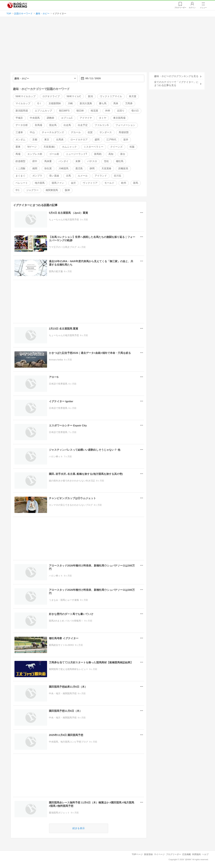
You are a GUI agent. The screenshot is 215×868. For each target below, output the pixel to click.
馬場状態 (124, 132)
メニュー (203, 8)
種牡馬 (120, 161)
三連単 (19, 132)
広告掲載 (187, 854)
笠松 (106, 161)
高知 (111, 154)
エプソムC (67, 118)
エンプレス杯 (35, 154)
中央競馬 (35, 118)
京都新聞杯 (55, 104)
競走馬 (53, 125)
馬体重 (48, 161)
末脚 (78, 161)
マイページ (159, 854)
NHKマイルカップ (26, 96)
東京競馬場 (119, 118)
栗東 (18, 147)
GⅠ (39, 104)
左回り (121, 111)
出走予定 (83, 125)
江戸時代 (111, 140)
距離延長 (123, 168)
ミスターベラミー (94, 147)
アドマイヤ (86, 118)
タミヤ (103, 118)
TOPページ (137, 854)
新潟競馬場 (22, 111)
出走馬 (67, 125)
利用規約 (197, 854)
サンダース (106, 132)
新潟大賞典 (86, 104)
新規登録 (148, 854)
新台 (123, 154)
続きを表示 (79, 828)
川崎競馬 (64, 168)
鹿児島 (79, 168)
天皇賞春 (106, 168)
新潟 (90, 96)
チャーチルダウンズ (53, 132)
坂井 (126, 140)
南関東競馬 (52, 190)
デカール (76, 132)
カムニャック (69, 147)
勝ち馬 (103, 104)
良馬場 (38, 125)
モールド (109, 183)
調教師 (50, 118)
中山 (32, 132)
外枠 (108, 111)
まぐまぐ (20, 176)
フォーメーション (125, 125)
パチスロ (92, 161)
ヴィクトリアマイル (111, 96)
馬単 (116, 104)
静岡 (92, 168)
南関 (35, 168)
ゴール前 (54, 154)
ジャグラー (32, 190)
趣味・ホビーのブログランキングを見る (176, 76)
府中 (35, 161)
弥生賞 (48, 168)
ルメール (83, 176)
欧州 (124, 183)
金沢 (73, 183)
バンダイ (64, 161)
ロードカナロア (79, 140)
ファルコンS (102, 125)
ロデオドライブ (51, 96)
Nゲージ (32, 147)
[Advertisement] (107, 46)
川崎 (70, 104)
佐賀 (90, 132)
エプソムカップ (43, 111)
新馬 (136, 183)
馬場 (18, 154)
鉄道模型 (20, 161)
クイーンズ (116, 147)
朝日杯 (80, 111)
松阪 (132, 147)
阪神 (67, 190)
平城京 (19, 118)
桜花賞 (94, 111)
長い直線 (54, 176)
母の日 (135, 111)
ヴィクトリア (90, 183)
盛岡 (97, 140)
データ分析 (22, 125)
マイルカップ (23, 104)
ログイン (192, 8)
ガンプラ (37, 176)
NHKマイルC (74, 96)
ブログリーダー (173, 854)
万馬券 (129, 104)
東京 (47, 140)
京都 (35, 140)
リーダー (180, 8)
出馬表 (60, 140)
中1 (17, 190)
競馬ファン (58, 183)
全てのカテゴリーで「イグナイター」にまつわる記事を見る (176, 84)
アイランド (101, 176)
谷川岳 (117, 176)
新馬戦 (98, 154)
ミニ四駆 (20, 168)
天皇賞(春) (49, 147)
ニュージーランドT (77, 154)
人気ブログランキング (17, 5)
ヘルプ (205, 854)
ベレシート (22, 183)
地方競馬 (40, 183)
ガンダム (20, 140)
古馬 (68, 176)
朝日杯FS (64, 111)
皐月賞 (133, 96)
